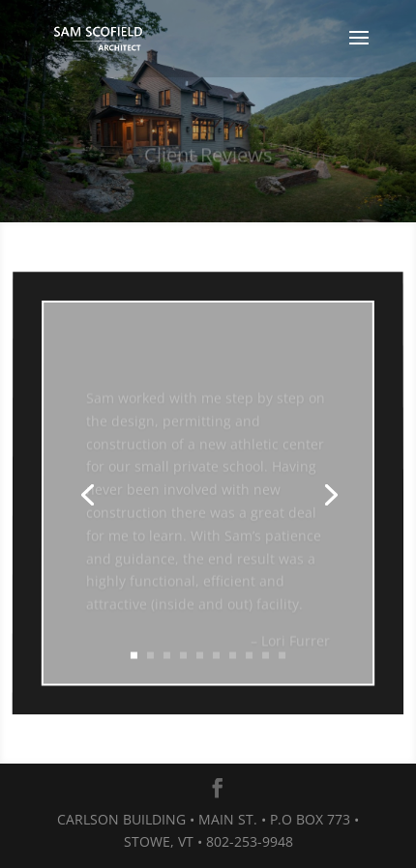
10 (282, 654)
